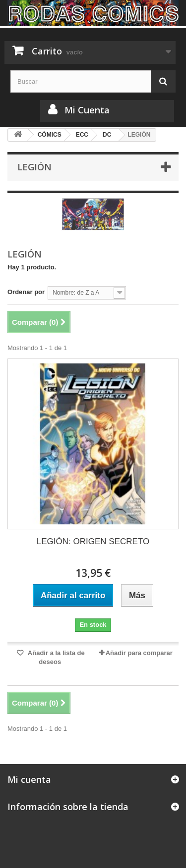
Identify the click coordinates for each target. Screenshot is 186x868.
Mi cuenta (29, 779)
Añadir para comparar (139, 653)
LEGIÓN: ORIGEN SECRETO (93, 541)
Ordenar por (26, 292)
